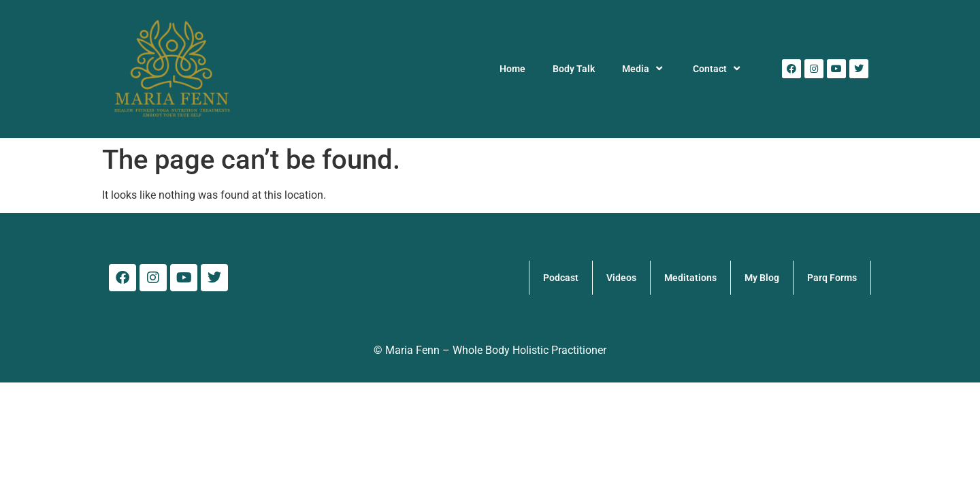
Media (644, 69)
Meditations (690, 278)
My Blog (762, 278)
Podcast (561, 278)
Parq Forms (832, 278)
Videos (621, 278)
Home (512, 69)
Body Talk (574, 69)
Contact (718, 69)
